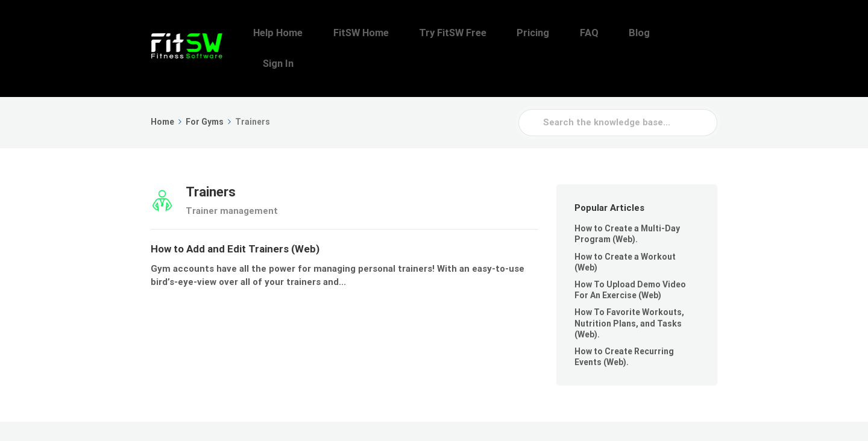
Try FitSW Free (505, 33)
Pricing (573, 33)
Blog (654, 33)
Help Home (356, 33)
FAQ (616, 33)
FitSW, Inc (222, 416)
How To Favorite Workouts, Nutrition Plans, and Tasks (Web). (629, 293)
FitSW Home (426, 33)
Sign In (698, 33)
